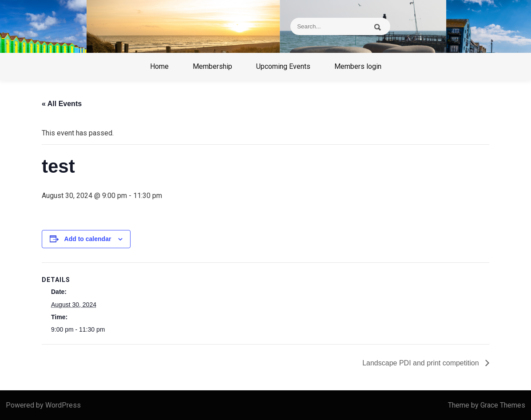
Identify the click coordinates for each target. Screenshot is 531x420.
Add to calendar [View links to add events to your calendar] (88, 239)
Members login (358, 66)
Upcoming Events (283, 66)
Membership (212, 66)
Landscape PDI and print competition (422, 363)
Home (159, 66)
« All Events (62, 104)
